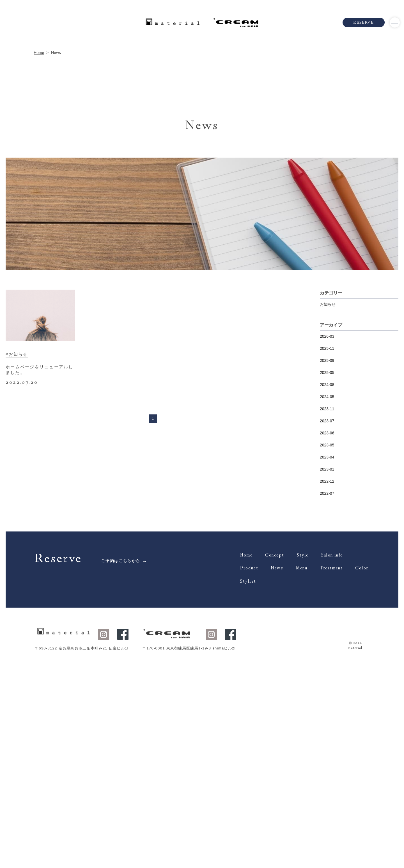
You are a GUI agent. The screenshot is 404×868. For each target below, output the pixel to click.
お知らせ (328, 560)
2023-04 (327, 713)
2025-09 (327, 616)
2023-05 (327, 701)
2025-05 (327, 628)
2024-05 (327, 653)
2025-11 (327, 604)
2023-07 (327, 677)
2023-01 (327, 725)
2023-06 (327, 689)
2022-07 (327, 749)
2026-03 (327, 592)
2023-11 (327, 665)
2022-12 (327, 737)
